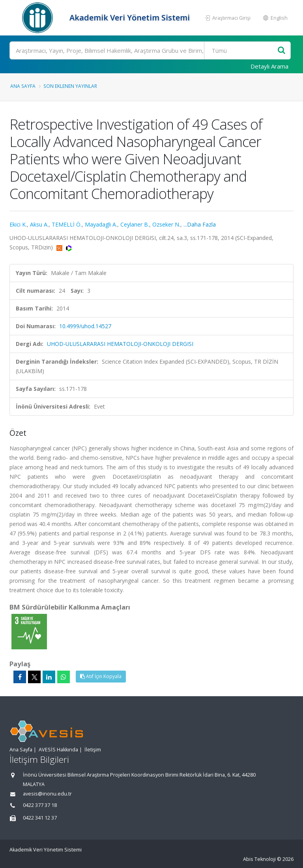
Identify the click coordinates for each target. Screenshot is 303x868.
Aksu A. (39, 224)
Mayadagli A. (101, 224)
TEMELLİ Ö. (67, 224)
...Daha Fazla (200, 224)
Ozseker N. (166, 224)
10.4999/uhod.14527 (85, 326)
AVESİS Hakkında (58, 750)
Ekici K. (18, 224)
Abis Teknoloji (259, 859)
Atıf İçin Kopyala (101, 676)
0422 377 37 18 (40, 805)
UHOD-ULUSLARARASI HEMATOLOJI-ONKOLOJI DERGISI (120, 344)
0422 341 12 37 (40, 818)
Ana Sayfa (23, 86)
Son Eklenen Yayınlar (70, 86)
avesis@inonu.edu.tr (47, 794)
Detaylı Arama (269, 66)
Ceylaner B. (135, 224)
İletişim (93, 750)
